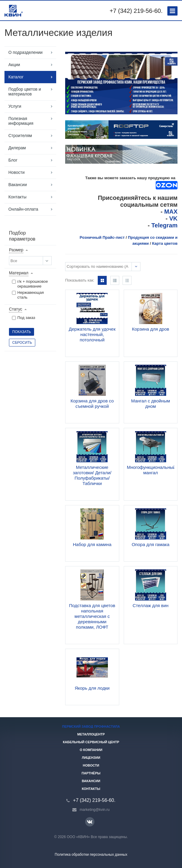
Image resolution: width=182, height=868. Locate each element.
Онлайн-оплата (23, 209)
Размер (16, 250)
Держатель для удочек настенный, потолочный (92, 334)
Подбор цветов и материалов (25, 92)
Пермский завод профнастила (91, 726)
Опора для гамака (151, 544)
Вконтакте (90, 821)
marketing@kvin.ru (95, 810)
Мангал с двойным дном (151, 403)
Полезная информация (21, 121)
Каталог (16, 77)
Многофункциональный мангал (151, 470)
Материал (19, 273)
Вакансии (18, 185)
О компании (91, 750)
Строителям (20, 136)
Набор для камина (92, 544)
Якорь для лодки (92, 688)
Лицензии (91, 758)
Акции (14, 65)
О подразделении (25, 52)
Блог (13, 160)
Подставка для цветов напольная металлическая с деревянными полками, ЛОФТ (92, 616)
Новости (16, 172)
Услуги (15, 106)
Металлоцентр (91, 734)
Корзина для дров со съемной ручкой (92, 403)
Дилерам (17, 148)
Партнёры (91, 773)
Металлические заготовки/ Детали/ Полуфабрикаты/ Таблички (92, 475)
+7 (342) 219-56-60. (136, 11)
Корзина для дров (150, 329)
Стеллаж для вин (151, 605)
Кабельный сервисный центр (91, 742)
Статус (16, 309)
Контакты (17, 197)
